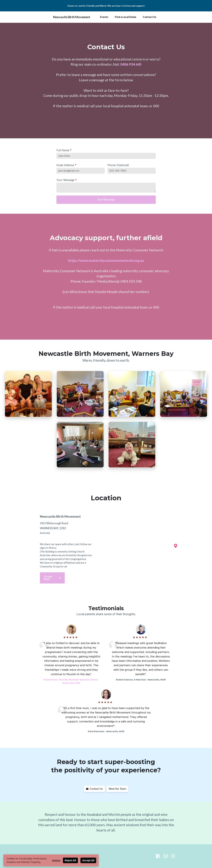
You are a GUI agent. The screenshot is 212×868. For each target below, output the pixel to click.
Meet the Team (117, 789)
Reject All (70, 860)
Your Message (67, 180)
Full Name (64, 150)
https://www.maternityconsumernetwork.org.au (106, 260)
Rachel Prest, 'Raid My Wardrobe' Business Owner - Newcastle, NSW (71, 681)
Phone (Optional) (118, 165)
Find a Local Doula (126, 17)
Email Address (66, 165)
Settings (56, 860)
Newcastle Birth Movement (72, 17)
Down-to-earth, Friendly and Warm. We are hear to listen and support (106, 6)
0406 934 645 (131, 64)
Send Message (106, 200)
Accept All (88, 860)
